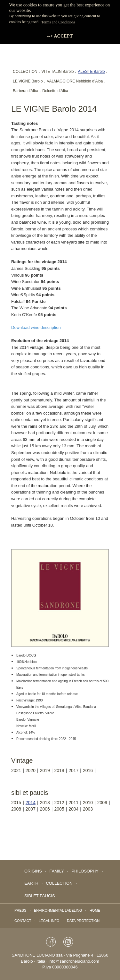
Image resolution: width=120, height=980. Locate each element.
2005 (59, 809)
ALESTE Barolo (91, 72)
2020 (31, 770)
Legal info (49, 921)
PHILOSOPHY (85, 871)
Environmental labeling (58, 910)
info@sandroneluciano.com (74, 961)
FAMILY (57, 871)
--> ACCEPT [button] (60, 36)
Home (95, 910)
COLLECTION (25, 72)
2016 (88, 770)
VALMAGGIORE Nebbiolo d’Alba (75, 81)
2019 (45, 770)
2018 (59, 770)
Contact (23, 921)
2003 (88, 809)
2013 (45, 803)
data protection (83, 921)
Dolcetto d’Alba (55, 91)
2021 (16, 770)
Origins (33, 871)
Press (20, 910)
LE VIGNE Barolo (28, 81)
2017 (73, 770)
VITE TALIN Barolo (58, 72)
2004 (73, 809)
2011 (73, 803)
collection (59, 883)
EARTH (31, 883)
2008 (16, 809)
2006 (45, 809)
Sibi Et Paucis (40, 896)
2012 (59, 803)
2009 (102, 803)
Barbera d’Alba (25, 91)
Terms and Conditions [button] (58, 22)
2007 (31, 809)
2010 (88, 803)
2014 (31, 803)
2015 (16, 803)
